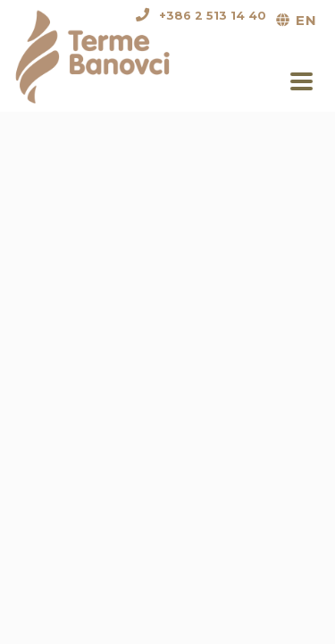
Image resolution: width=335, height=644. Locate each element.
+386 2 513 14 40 (213, 16)
